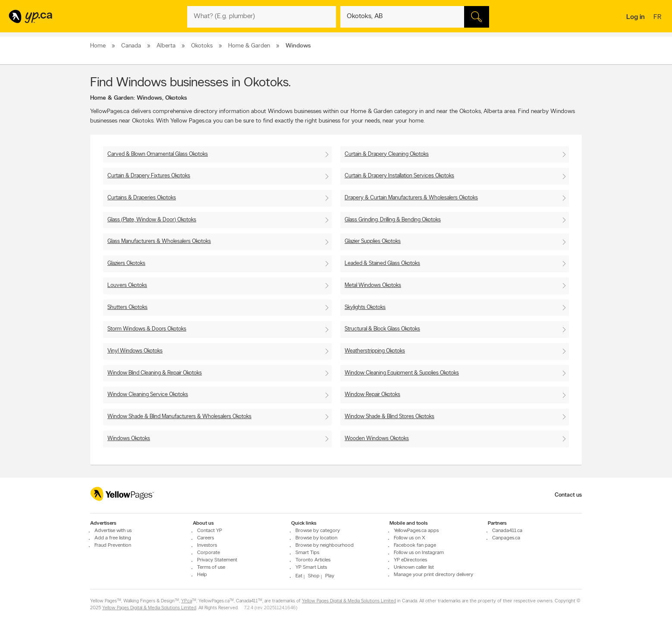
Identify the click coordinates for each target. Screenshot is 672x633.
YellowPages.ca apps (416, 531)
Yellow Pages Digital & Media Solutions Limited (349, 601)
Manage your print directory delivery (433, 575)
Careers (206, 538)
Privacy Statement (217, 560)
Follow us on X (410, 538)
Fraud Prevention (113, 545)
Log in (636, 17)
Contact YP (210, 531)
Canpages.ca (506, 538)
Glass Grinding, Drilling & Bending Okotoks (393, 220)
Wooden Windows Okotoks (377, 439)
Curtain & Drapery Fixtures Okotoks (149, 176)
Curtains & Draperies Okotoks (142, 198)
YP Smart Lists (311, 567)
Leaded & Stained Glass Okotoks (382, 263)
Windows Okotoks (129, 439)
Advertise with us (113, 531)
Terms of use (211, 567)
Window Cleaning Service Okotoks (148, 395)
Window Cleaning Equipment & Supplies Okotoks (402, 373)
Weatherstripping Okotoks (375, 351)
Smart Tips (307, 553)
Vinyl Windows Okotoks (135, 351)
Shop (314, 576)
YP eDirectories (410, 560)
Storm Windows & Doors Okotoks (147, 329)
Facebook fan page (415, 545)
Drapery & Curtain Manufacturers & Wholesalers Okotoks (411, 198)
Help (202, 575)
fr (658, 18)
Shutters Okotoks (127, 307)
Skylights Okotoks (365, 307)
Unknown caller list (414, 567)
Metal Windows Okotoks (373, 285)
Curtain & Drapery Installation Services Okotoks (399, 176)
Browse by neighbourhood (325, 545)
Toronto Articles (313, 560)
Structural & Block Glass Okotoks (382, 329)
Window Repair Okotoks (372, 395)
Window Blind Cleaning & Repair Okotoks (155, 373)
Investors (207, 545)
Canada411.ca (507, 531)
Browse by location (316, 538)
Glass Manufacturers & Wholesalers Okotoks (159, 241)
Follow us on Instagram (419, 553)
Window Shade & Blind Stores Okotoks (389, 417)
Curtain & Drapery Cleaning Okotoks (387, 154)
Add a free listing (113, 538)
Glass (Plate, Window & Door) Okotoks (152, 220)
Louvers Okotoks (127, 285)
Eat (299, 576)
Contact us (568, 495)
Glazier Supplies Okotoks (373, 241)
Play (330, 576)
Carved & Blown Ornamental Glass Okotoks (158, 154)
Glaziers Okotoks (126, 263)
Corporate (209, 553)
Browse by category (318, 531)
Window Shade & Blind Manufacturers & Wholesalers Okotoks (179, 417)
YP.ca (187, 601)
